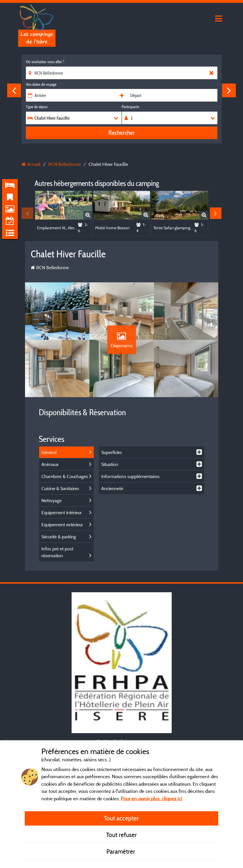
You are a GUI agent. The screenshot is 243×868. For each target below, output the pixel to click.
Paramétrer (121, 851)
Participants (130, 107)
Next (229, 90)
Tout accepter (121, 818)
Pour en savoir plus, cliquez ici (151, 798)
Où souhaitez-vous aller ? (45, 62)
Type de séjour (37, 107)
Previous (14, 90)
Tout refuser (121, 835)
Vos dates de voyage (41, 84)
